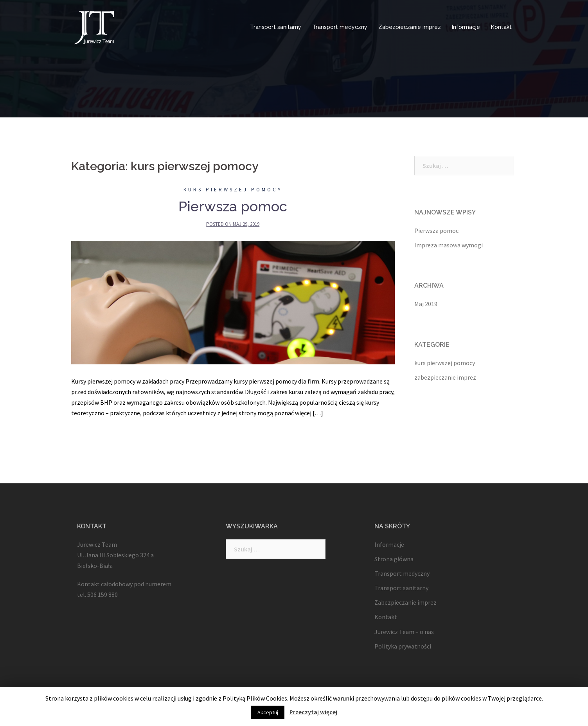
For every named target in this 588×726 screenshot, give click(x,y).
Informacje (466, 27)
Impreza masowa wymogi (449, 245)
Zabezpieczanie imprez (410, 27)
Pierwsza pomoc (233, 206)
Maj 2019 (426, 304)
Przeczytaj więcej (313, 712)
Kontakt (501, 27)
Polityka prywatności (403, 646)
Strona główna (394, 559)
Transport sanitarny (276, 27)
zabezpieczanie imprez (445, 377)
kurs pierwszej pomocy (233, 190)
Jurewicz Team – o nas (404, 632)
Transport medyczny (340, 27)
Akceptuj (268, 712)
